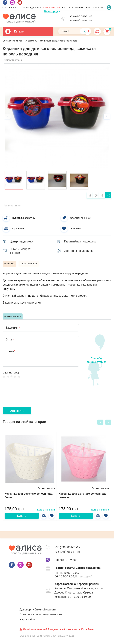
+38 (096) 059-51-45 (81, 16)
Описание (9, 263)
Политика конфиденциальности (41, 614)
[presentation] (29, 397)
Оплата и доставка (31, 7)
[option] (57, 116)
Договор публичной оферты (38, 609)
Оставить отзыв (13, 60)
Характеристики (29, 263)
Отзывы (79, 7)
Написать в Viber (65, 560)
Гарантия (98, 7)
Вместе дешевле (51, 7)
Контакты (14, 7)
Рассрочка (67, 7)
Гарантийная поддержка (80, 241)
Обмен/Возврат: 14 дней (20, 251)
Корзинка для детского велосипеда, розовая (83, 495)
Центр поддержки (21, 241)
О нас (4, 7)
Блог (88, 7)
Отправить (17, 411)
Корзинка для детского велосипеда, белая (29, 495)
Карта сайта (28, 619)
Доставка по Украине (78, 251)
